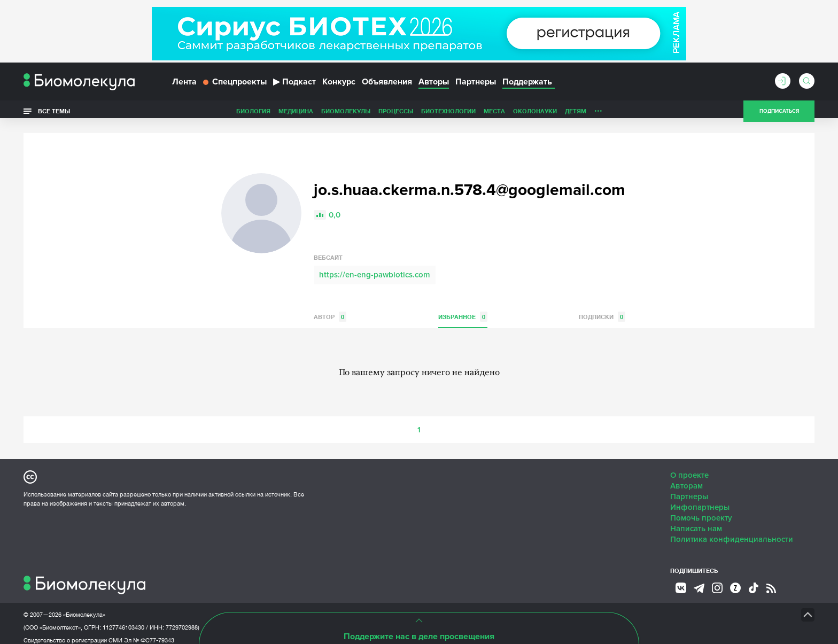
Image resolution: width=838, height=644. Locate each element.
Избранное (463, 309)
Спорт (571, 114)
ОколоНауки (460, 114)
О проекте (689, 467)
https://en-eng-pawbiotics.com (375, 267)
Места (419, 114)
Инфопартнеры (700, 499)
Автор (330, 309)
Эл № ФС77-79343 (149, 632)
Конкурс (339, 84)
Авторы (434, 84)
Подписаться (779, 114)
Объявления (387, 84)
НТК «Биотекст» (401, 607)
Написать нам (696, 521)
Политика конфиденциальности (732, 531)
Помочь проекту (701, 510)
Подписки (602, 309)
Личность (536, 114)
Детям (500, 114)
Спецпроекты (235, 84)
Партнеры (476, 84)
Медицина (220, 114)
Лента (184, 84)
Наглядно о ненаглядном (633, 114)
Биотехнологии (373, 114)
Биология (178, 114)
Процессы (320, 114)
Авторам (686, 478)
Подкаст (294, 84)
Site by (266, 606)
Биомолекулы (270, 114)
